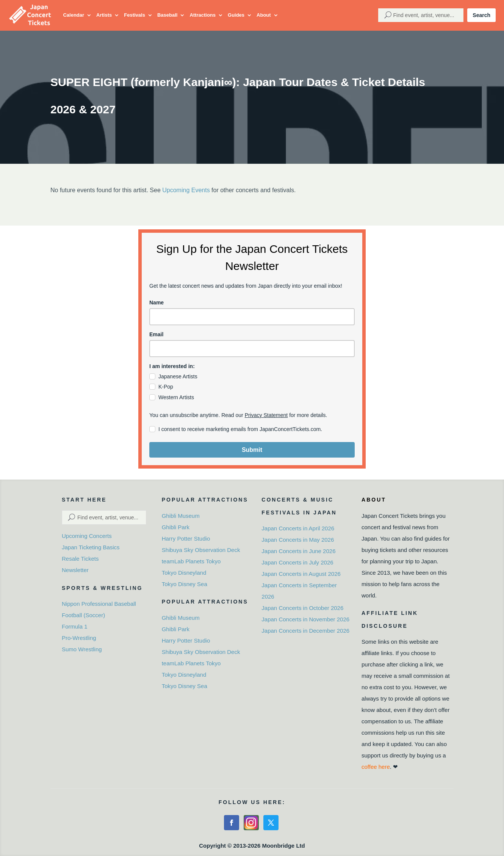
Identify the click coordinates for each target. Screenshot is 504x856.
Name (157, 303)
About (264, 15)
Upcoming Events (186, 190)
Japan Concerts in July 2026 (297, 562)
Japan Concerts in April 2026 (298, 528)
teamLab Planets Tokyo (191, 561)
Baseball (167, 15)
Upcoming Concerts (87, 536)
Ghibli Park (176, 527)
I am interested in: (172, 366)
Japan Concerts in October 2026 (302, 608)
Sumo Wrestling (82, 649)
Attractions (203, 15)
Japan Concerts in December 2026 (305, 631)
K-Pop (166, 387)
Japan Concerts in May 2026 (298, 540)
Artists (104, 15)
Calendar (74, 15)
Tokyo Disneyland (184, 573)
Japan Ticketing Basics (91, 547)
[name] (252, 317)
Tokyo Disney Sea (185, 584)
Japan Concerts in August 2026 (301, 574)
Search (481, 15)
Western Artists (176, 397)
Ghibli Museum (181, 516)
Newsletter (75, 570)
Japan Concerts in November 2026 (305, 619)
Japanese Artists (178, 376)
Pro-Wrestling (79, 638)
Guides (236, 15)
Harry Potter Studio (186, 539)
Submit (252, 450)
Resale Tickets (80, 559)
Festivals (135, 15)
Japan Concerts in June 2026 (298, 551)
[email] (252, 349)
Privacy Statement (266, 415)
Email (156, 334)
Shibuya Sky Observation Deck (201, 550)
